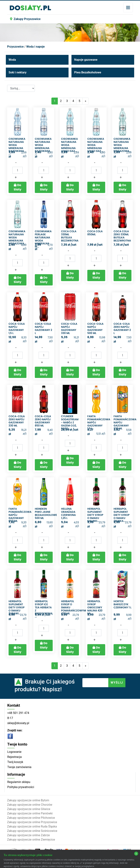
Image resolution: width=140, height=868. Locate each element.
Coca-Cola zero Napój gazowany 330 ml (17, 421)
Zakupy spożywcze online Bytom (28, 800)
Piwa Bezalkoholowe (88, 72)
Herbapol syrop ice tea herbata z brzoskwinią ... (44, 609)
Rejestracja (14, 757)
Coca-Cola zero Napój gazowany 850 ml (43, 421)
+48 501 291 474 (18, 713)
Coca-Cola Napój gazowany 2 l (43, 328)
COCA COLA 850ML (95, 233)
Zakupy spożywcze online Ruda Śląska (32, 826)
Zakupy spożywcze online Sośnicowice (32, 831)
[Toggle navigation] (128, 8)
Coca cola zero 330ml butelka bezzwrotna (122, 236)
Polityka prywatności (21, 787)
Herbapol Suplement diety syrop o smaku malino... (95, 515)
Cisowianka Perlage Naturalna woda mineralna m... (43, 239)
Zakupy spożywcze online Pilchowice (31, 818)
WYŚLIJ (117, 683)
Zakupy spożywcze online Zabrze (28, 835)
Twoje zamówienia (19, 767)
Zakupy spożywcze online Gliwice (29, 809)
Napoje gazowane (86, 60)
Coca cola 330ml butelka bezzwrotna (70, 236)
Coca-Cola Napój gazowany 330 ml (69, 328)
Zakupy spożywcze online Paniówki (30, 813)
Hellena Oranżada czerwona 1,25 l (68, 513)
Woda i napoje (35, 47)
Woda (12, 60)
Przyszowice (15, 47)
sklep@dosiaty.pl (18, 723)
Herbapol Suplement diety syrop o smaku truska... (122, 515)
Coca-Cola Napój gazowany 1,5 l (17, 328)
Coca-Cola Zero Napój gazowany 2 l (122, 328)
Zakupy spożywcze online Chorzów (30, 805)
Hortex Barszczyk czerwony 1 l (122, 604)
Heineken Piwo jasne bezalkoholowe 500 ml (46, 513)
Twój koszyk (15, 762)
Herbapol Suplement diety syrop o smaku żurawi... (17, 607)
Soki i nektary (17, 72)
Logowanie (14, 752)
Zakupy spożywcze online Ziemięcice (31, 840)
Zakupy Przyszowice (25, 19)
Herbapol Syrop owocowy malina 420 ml (95, 607)
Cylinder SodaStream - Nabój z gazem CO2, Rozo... (70, 422)
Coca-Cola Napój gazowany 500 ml (95, 328)
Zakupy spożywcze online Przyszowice (32, 822)
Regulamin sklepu (19, 782)
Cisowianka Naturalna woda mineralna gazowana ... (17, 146)
